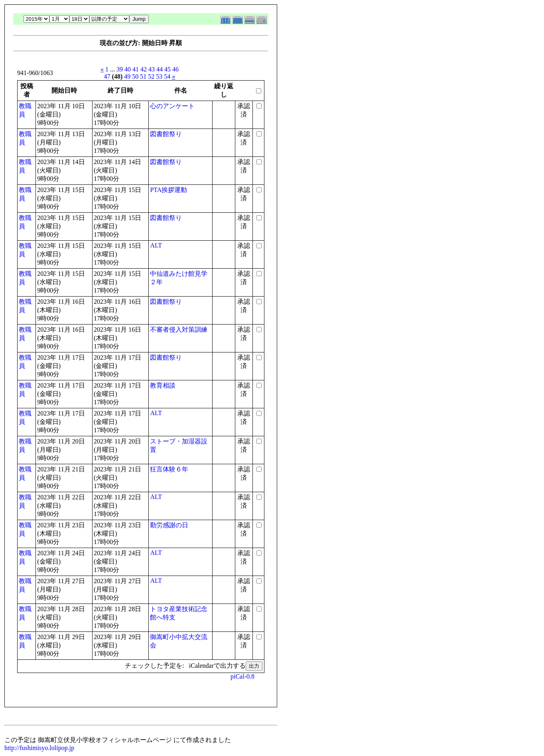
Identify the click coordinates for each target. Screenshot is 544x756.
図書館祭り (166, 134)
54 (167, 76)
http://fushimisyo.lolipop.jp (39, 748)
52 (151, 76)
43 (152, 69)
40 (128, 69)
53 (159, 76)
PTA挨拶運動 (169, 190)
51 (143, 76)
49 (127, 76)
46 (175, 69)
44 (160, 69)
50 (135, 76)
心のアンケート (172, 106)
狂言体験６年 (169, 469)
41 (136, 69)
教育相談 (163, 385)
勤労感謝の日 (169, 525)
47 (107, 76)
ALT (156, 245)
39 (120, 69)
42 (144, 69)
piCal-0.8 (242, 676)
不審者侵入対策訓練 (179, 330)
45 (168, 69)
